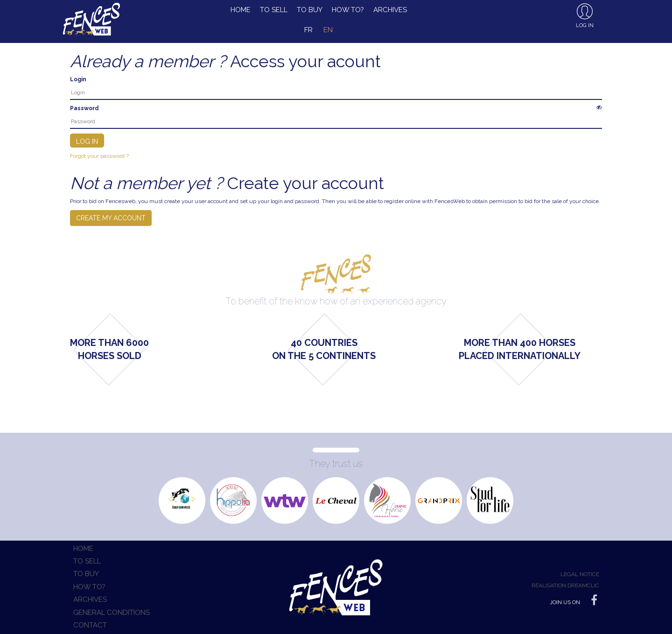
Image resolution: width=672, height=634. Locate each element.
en (328, 30)
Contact (90, 625)
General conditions (112, 613)
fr (308, 30)
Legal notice (580, 574)
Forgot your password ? (99, 156)
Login (78, 79)
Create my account (111, 218)
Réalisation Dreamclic (565, 585)
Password (84, 108)
